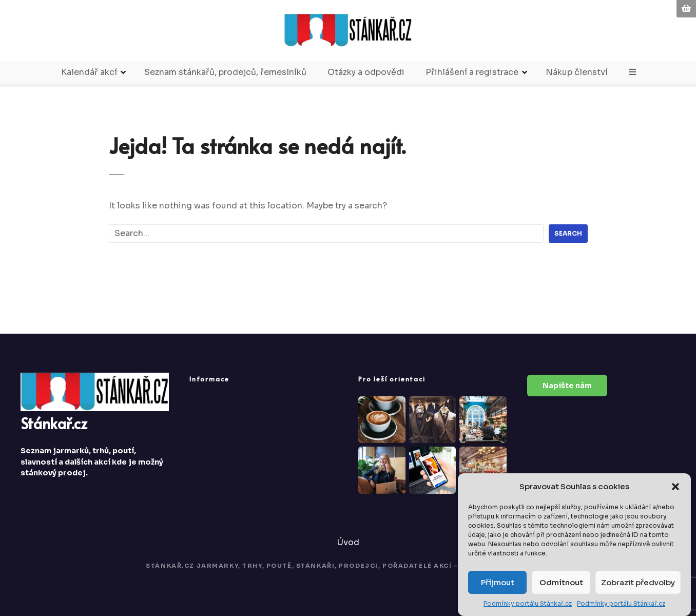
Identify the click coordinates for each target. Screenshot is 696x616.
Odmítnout (561, 583)
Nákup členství (577, 72)
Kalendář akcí (89, 72)
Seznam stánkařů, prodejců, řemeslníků (225, 72)
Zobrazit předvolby (638, 583)
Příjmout (498, 583)
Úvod (348, 542)
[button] (675, 487)
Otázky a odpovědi (366, 72)
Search (568, 233)
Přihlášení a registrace (472, 72)
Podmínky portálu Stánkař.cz (528, 604)
